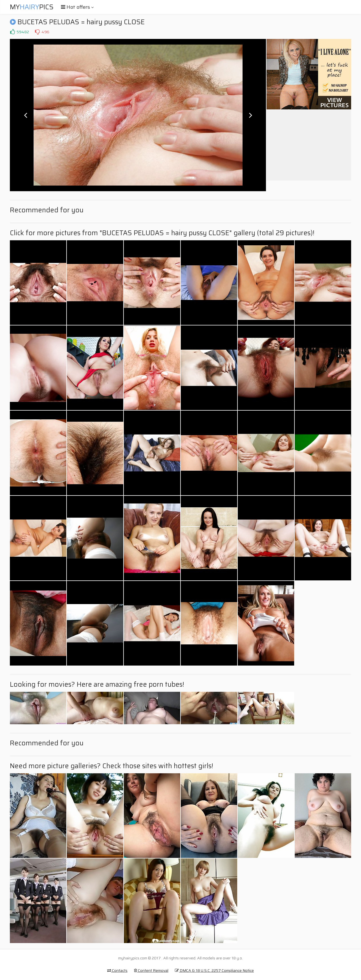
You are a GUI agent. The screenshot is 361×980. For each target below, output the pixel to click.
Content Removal (151, 970)
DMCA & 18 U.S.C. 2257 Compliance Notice (214, 970)
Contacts (117, 970)
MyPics (32, 7)
